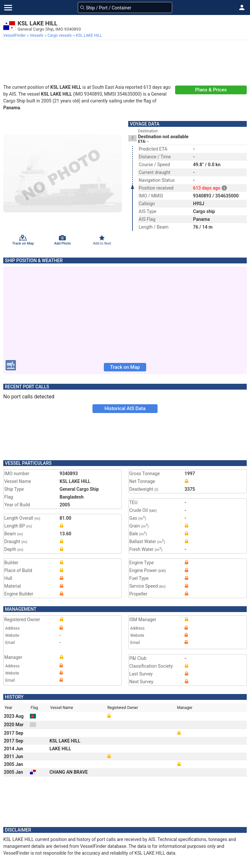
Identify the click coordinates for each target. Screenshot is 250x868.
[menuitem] (15, 35)
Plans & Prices (211, 90)
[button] (242, 7)
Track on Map (125, 367)
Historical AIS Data (125, 408)
